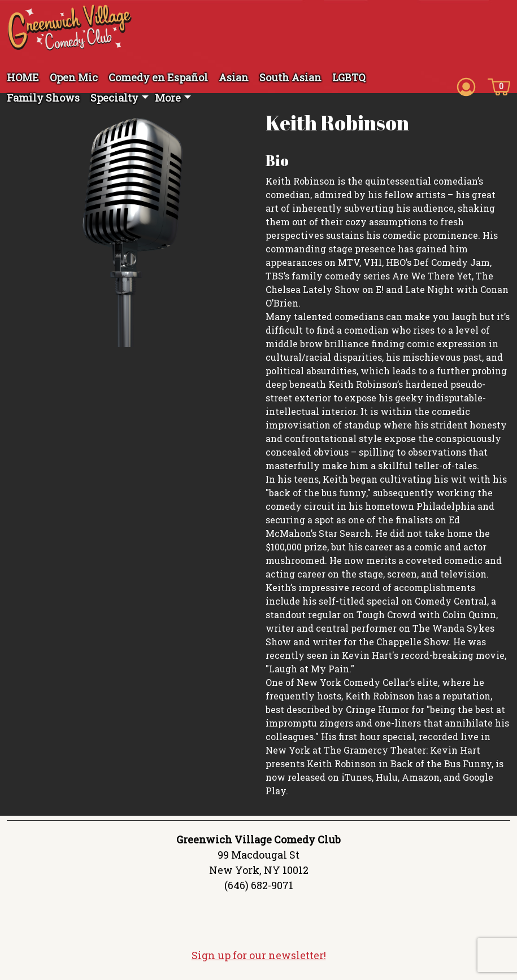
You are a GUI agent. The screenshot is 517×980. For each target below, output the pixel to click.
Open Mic (74, 77)
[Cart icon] (499, 86)
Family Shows (43, 98)
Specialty (114, 98)
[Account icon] (466, 86)
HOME (23, 77)
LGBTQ (349, 77)
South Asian (290, 77)
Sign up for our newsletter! (259, 955)
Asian (234, 77)
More (168, 98)
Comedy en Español (158, 77)
